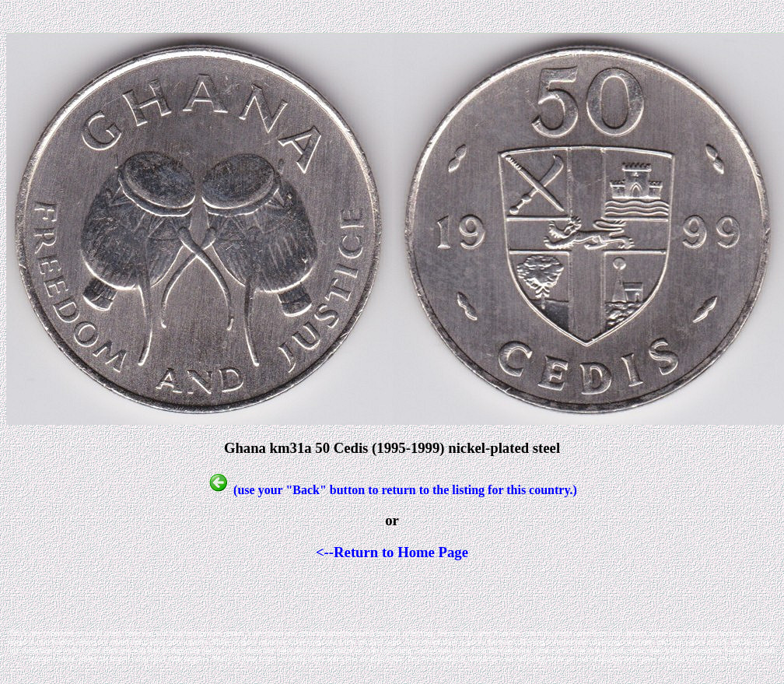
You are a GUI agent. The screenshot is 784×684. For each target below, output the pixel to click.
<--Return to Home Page (392, 552)
